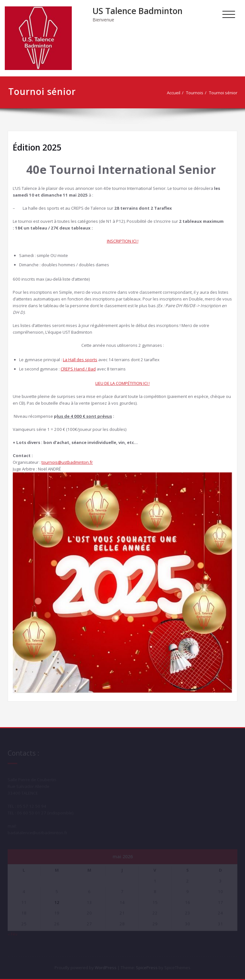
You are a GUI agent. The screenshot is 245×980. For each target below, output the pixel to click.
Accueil (176, 93)
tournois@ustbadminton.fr (67, 462)
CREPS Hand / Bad (78, 369)
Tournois (197, 93)
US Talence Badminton (137, 11)
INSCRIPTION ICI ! (123, 241)
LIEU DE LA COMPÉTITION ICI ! (122, 383)
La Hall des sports (80, 360)
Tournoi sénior (226, 93)
